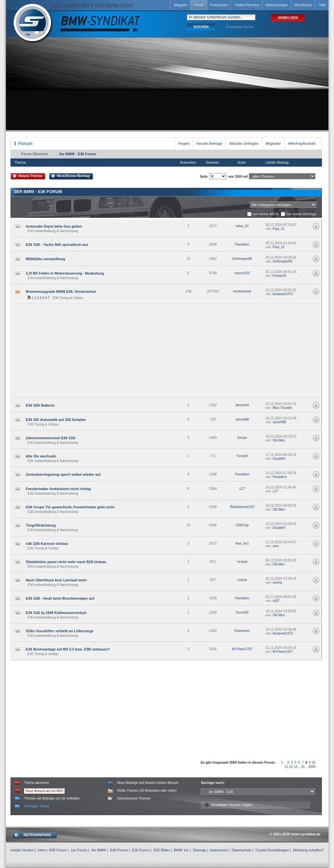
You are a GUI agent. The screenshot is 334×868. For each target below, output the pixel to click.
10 (314, 763)
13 (295, 767)
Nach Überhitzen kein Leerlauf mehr (56, 580)
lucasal (242, 562)
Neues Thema (30, 176)
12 (291, 767)
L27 (242, 489)
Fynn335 (242, 613)
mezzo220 (242, 273)
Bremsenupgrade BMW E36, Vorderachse (61, 292)
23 (303, 767)
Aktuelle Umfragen (244, 143)
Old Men (279, 440)
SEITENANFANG (37, 835)
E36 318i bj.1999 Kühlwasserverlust (56, 613)
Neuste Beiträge (210, 143)
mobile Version (22, 850)
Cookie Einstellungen (272, 850)
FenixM (242, 456)
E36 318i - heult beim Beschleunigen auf (60, 598)
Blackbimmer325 (242, 507)
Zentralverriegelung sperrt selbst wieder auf (63, 474)
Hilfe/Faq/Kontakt (302, 143)
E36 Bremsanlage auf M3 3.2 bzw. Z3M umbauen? (68, 649)
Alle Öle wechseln (41, 456)
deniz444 (242, 405)
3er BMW (99, 850)
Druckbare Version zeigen (232, 805)
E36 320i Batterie (40, 405)
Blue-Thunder (283, 408)
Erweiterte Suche (240, 27)
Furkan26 (280, 276)
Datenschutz (242, 850)
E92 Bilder (162, 850)
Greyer (242, 438)
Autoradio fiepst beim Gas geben (54, 226)
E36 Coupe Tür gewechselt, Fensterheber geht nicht (70, 507)
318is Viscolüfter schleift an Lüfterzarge (60, 631)
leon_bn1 (242, 543)
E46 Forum (119, 850)
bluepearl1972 (283, 294)
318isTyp (242, 525)
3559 (312, 767)
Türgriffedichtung (41, 525)
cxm (276, 546)
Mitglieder (273, 143)
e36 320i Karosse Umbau (47, 544)
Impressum (219, 850)
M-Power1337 (242, 649)
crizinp (242, 580)
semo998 (242, 419)
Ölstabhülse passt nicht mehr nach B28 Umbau (66, 562)
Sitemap (199, 850)
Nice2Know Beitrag (73, 176)
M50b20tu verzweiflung (45, 259)
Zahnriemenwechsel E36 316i (51, 438)
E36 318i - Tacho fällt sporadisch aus (57, 245)
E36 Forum (141, 850)
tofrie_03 (242, 226)
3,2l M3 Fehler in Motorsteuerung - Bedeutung (65, 273)
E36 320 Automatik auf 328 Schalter (56, 420)
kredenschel (242, 291)
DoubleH (279, 459)
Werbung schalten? (308, 850)
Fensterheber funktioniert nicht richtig (58, 489)
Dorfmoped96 (242, 259)
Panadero (242, 244)
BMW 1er (181, 850)
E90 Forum (58, 850)
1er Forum (79, 850)
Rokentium (242, 631)
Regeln (184, 143)
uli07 (276, 601)
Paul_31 (279, 229)
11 (286, 767)
